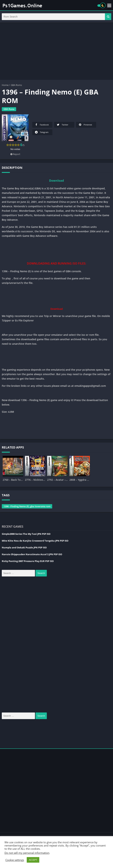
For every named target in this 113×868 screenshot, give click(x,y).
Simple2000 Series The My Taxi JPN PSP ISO (26, 534)
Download (56, 181)
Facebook (42, 125)
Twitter (62, 125)
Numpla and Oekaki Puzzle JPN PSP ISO (24, 548)
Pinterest (85, 125)
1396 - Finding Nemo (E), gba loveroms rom (27, 507)
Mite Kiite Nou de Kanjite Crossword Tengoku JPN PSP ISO (35, 541)
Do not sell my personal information (27, 853)
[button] (108, 17)
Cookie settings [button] (15, 860)
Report (15, 154)
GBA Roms (16, 85)
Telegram (41, 133)
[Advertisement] (56, 52)
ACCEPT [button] (33, 860)
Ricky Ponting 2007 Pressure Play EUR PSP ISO (28, 561)
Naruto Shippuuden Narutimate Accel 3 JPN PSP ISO (32, 555)
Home (5, 85)
